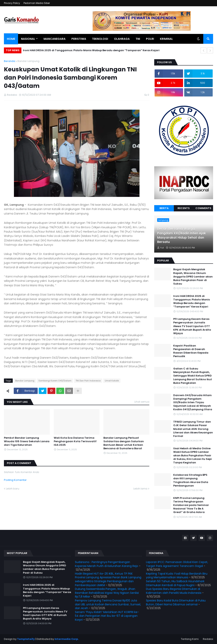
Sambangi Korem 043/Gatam (55, 381)
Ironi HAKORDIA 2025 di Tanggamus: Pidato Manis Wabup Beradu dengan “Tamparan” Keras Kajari (91, 50)
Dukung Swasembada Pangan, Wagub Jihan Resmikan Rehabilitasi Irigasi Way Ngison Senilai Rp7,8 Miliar (107, 593)
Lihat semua (142, 402)
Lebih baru (13, 489)
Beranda (10, 61)
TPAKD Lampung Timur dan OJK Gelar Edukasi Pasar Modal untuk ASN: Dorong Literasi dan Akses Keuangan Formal (193, 429)
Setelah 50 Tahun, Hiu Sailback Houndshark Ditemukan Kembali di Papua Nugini (175, 583)
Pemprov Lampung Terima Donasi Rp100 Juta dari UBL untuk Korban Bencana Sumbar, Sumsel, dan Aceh (108, 604)
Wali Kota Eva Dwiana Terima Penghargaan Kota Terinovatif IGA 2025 (75, 441)
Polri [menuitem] (150, 39)
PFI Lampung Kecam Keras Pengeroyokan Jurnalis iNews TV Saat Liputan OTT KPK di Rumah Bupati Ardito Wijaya (192, 326)
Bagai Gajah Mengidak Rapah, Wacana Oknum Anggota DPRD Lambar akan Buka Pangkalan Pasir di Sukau (193, 277)
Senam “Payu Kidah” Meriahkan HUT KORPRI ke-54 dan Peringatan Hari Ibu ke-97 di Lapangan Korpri (107, 616)
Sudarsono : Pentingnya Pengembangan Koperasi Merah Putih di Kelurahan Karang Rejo (107, 564)
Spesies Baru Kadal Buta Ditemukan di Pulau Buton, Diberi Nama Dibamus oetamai (176, 602)
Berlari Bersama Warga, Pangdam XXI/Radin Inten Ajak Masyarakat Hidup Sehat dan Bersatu (181, 235)
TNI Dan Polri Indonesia (88, 381)
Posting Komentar (15, 480)
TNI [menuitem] (138, 39)
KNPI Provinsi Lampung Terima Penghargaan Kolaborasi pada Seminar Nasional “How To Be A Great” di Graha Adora (191, 505)
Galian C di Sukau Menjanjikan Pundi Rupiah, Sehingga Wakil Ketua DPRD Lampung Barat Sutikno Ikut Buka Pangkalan (193, 376)
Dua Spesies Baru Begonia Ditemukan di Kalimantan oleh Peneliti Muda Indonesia (174, 591)
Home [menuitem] (11, 39)
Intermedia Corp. (67, 639)
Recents (184, 208)
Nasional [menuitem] (28, 39)
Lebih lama (140, 489)
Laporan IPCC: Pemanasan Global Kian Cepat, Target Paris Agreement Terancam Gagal (177, 564)
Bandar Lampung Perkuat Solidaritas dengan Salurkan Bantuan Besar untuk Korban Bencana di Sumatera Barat (124, 443)
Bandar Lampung (28, 61)
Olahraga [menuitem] (122, 39)
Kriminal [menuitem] (166, 39)
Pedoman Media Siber (37, 3)
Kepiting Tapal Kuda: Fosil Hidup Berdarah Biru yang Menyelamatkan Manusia (177, 576)
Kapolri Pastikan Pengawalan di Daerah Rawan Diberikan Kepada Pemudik (191, 351)
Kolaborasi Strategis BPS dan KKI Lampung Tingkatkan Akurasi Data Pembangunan (191, 480)
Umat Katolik (112, 381)
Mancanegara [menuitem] (55, 39)
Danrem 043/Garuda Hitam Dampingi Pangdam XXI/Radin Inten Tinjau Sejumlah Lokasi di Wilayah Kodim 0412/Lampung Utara (193, 402)
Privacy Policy (12, 3)
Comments (203, 208)
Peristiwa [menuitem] (79, 39)
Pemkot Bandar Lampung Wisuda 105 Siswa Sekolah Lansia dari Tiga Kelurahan (27, 441)
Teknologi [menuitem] (100, 39)
